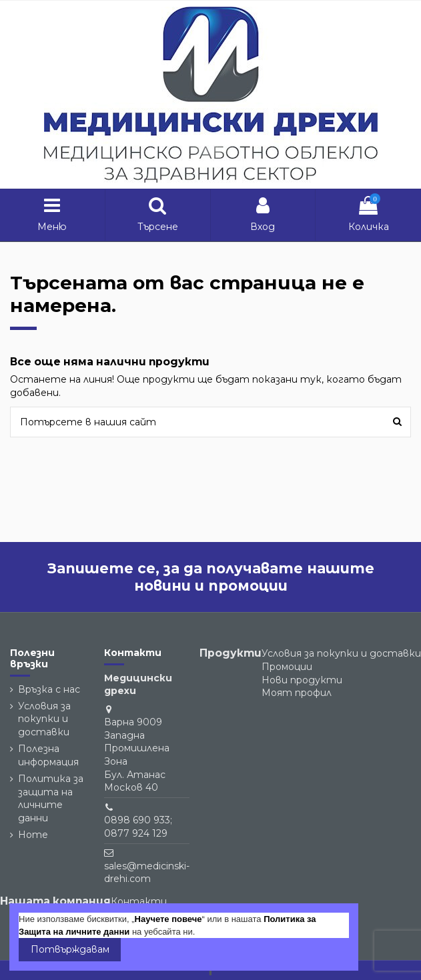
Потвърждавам (70, 949)
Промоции (287, 667)
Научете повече (168, 919)
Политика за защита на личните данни (51, 798)
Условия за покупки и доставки (44, 719)
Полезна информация (48, 755)
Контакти (139, 901)
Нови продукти (302, 680)
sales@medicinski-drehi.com (147, 873)
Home (33, 835)
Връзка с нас (49, 689)
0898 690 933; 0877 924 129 (138, 827)
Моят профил (297, 693)
